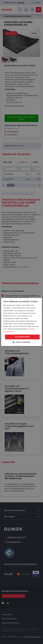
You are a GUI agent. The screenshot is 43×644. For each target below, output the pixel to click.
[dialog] (21, 322)
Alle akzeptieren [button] (22, 337)
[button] (21, 342)
